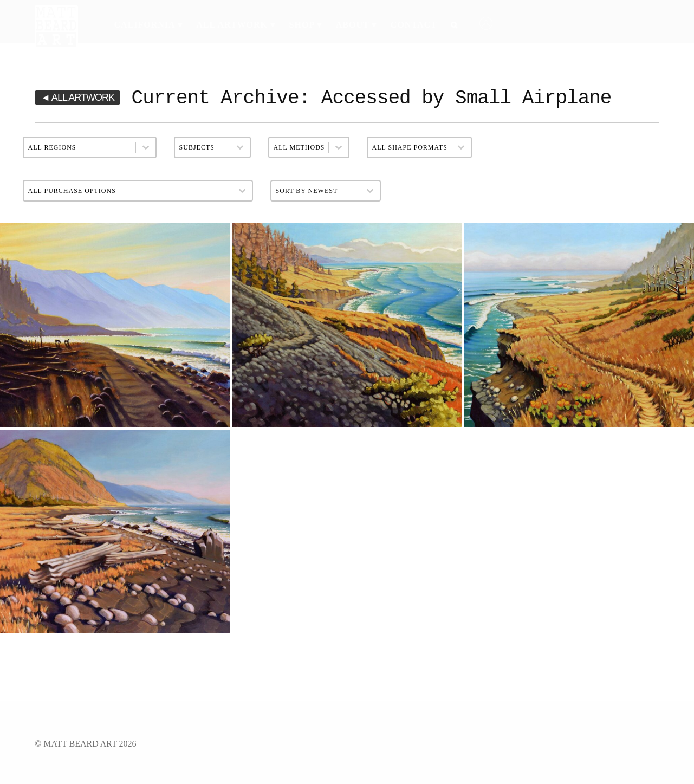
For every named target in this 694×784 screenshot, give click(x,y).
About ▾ (356, 25)
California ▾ (148, 25)
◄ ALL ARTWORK (77, 98)
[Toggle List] (370, 191)
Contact (414, 25)
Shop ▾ (306, 25)
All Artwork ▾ (236, 25)
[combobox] (316, 191)
